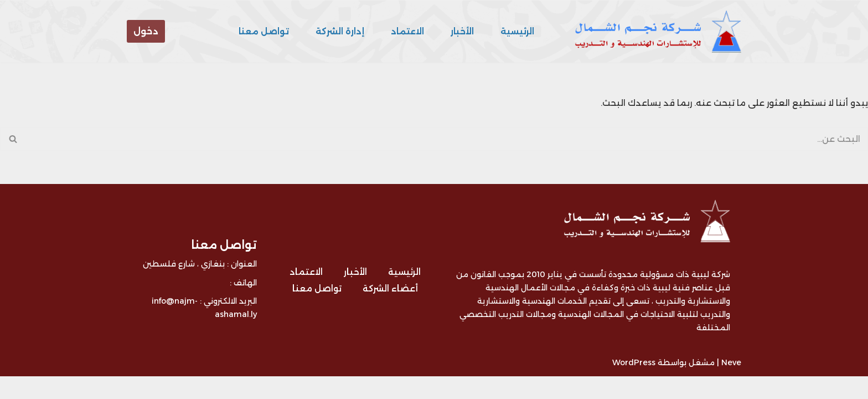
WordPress (634, 385)
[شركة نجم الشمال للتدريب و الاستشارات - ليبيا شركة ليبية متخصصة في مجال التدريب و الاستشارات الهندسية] (655, 31)
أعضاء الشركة (389, 311)
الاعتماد (410, 32)
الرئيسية (518, 32)
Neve (731, 385)
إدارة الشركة (345, 32)
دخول (146, 31)
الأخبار (463, 32)
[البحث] (446, 137)
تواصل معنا (272, 32)
